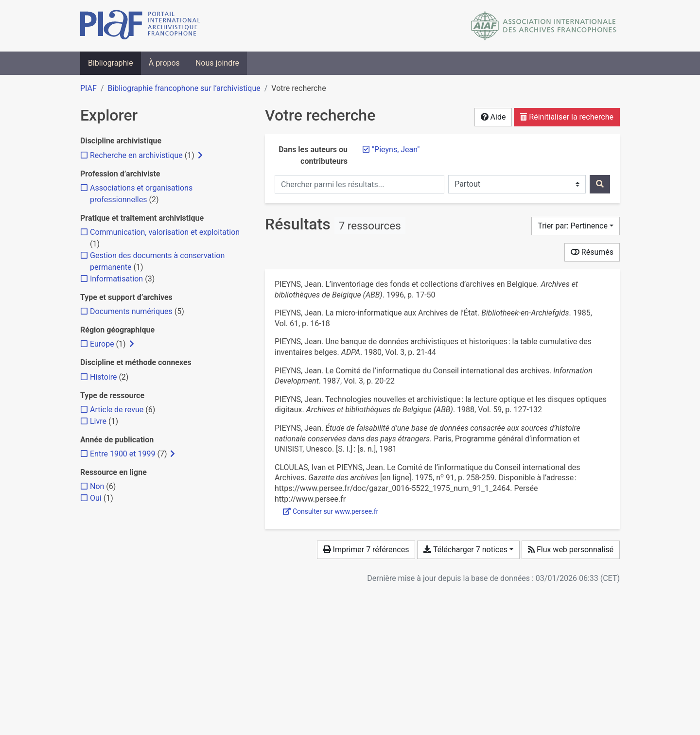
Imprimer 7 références (366, 550)
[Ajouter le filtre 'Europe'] (102, 344)
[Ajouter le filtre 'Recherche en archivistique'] (136, 155)
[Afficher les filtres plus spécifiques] (200, 156)
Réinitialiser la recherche (567, 117)
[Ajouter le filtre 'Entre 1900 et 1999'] (122, 454)
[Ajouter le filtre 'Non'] (97, 486)
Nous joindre (217, 63)
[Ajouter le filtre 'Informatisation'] (116, 279)
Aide (493, 117)
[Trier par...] (576, 226)
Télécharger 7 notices (465, 550)
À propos (164, 63)
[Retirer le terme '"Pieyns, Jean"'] (396, 149)
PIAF (88, 88)
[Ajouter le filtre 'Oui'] (96, 498)
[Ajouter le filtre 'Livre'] (98, 421)
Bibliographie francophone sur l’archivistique (184, 88)
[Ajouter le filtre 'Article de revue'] (117, 410)
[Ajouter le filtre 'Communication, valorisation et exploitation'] (165, 232)
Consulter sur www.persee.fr (331, 511)
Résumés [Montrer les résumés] (592, 252)
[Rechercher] (600, 184)
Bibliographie (111, 63)
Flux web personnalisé (571, 550)
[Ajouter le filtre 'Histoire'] (103, 377)
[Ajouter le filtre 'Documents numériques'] (131, 311)
